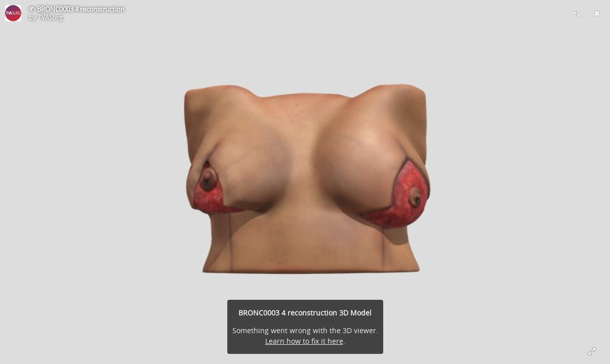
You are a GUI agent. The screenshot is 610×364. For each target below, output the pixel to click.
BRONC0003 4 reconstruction (81, 9)
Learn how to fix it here (304, 341)
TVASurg (50, 17)
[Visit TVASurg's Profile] (13, 13)
